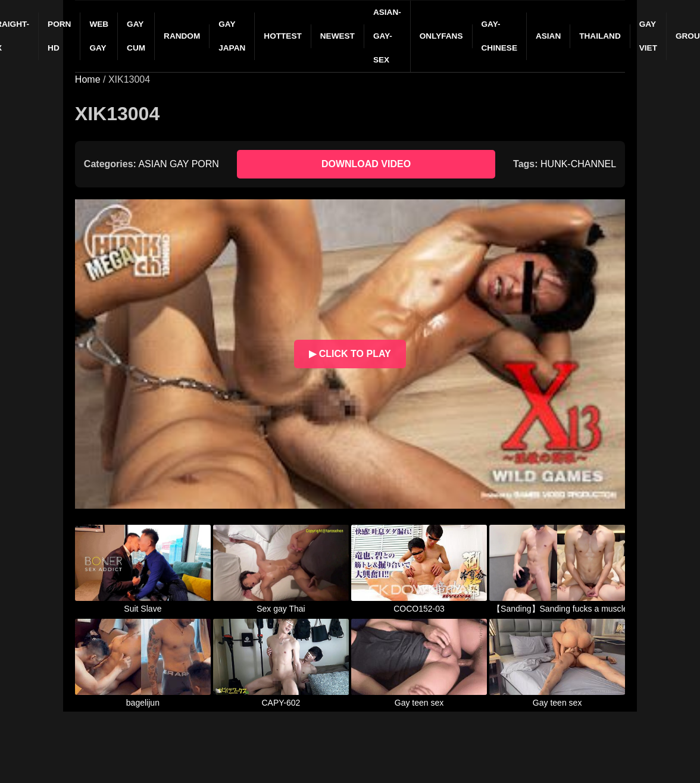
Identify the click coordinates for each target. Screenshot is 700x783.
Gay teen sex (419, 703)
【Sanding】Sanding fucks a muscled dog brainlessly (557, 609)
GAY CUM (136, 36)
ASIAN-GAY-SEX (387, 36)
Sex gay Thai (281, 609)
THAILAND (600, 36)
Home (88, 79)
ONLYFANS (441, 36)
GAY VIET (648, 36)
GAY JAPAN (232, 36)
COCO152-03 (419, 609)
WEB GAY (99, 36)
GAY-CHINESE (499, 36)
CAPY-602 (281, 703)
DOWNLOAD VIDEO (366, 164)
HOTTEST (282, 36)
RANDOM (182, 36)
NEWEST (337, 36)
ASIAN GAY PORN (178, 164)
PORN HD (59, 36)
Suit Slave (143, 609)
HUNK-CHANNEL (578, 164)
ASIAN (548, 36)
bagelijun (143, 703)
